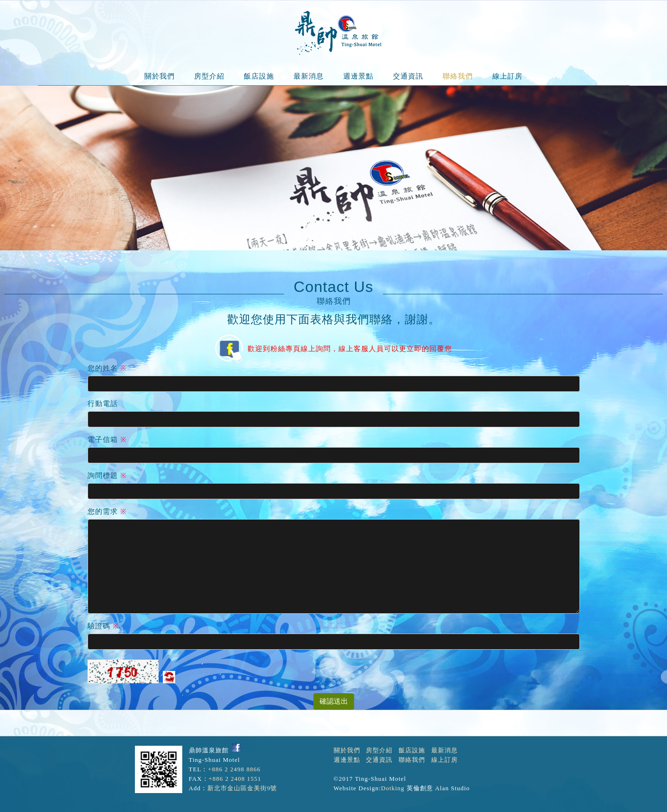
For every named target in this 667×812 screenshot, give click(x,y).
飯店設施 (259, 76)
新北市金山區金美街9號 (242, 788)
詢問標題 (103, 476)
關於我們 (160, 76)
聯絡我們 (458, 76)
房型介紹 (209, 76)
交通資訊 (408, 76)
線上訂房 (507, 76)
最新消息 (309, 76)
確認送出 (334, 701)
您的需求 (103, 512)
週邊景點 (358, 76)
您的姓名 (103, 368)
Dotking (393, 788)
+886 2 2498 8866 (234, 769)
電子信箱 (103, 440)
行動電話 (103, 404)
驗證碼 (99, 626)
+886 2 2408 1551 (235, 779)
